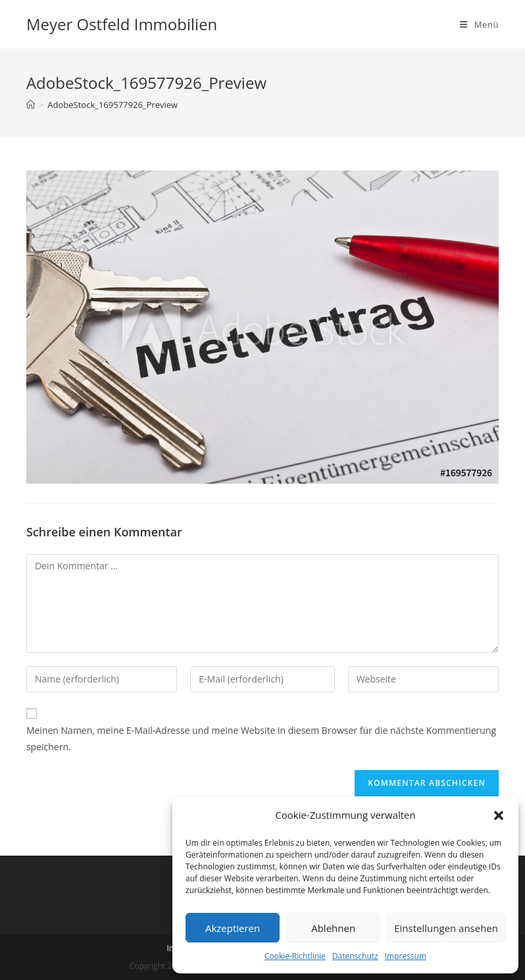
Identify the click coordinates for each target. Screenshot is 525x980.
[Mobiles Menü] (479, 24)
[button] (499, 815)
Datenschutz (355, 956)
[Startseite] (31, 105)
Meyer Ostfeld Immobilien (122, 24)
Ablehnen (333, 928)
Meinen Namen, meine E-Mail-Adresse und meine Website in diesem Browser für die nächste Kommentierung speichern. (261, 738)
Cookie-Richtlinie (295, 956)
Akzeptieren (233, 928)
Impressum (406, 956)
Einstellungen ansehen (446, 928)
